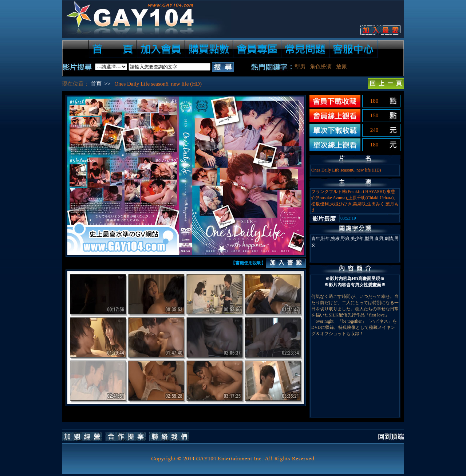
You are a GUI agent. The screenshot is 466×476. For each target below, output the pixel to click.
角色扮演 (321, 67)
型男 (300, 67)
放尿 (341, 67)
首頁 (96, 84)
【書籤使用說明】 (248, 263)
